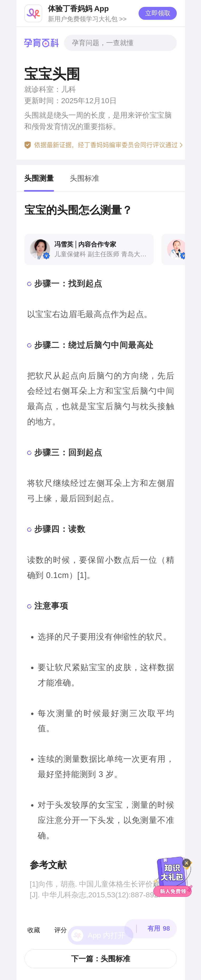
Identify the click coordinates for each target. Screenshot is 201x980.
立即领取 (158, 13)
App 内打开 (107, 919)
